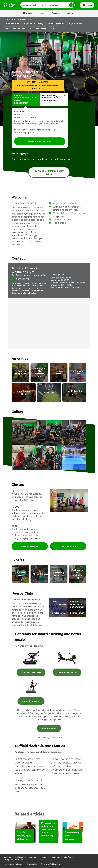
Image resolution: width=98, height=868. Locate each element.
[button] (26, 99)
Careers (46, 857)
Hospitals (27, 13)
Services (56, 13)
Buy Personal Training (33, 23)
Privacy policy (31, 864)
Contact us (34, 857)
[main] (49, 442)
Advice (70, 13)
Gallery (58, 76)
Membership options (40, 142)
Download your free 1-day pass (49, 172)
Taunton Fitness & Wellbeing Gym (18, 19)
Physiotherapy (75, 23)
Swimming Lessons (56, 23)
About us (7, 857)
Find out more (68, 546)
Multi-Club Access (38, 29)
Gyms (42, 13)
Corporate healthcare (15, 860)
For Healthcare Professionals (64, 857)
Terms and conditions (13, 864)
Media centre (20, 857)
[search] (47, 5)
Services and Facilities (15, 29)
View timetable (30, 546)
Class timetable (12, 23)
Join (52, 29)
